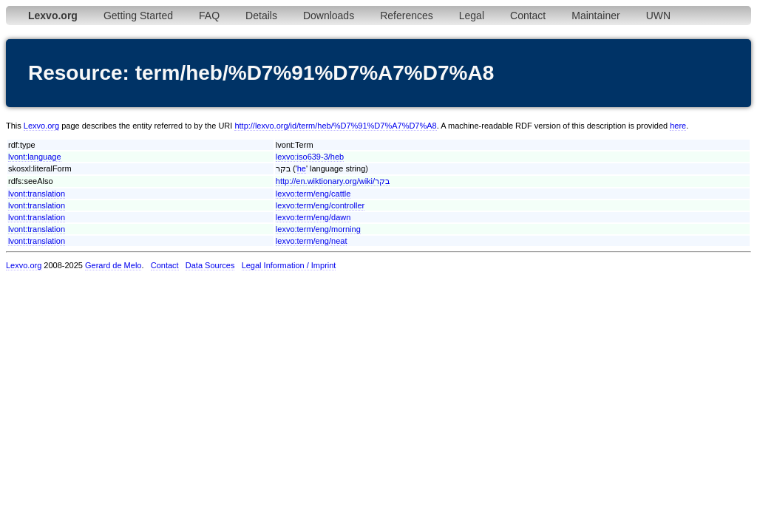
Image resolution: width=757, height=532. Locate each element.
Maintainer (595, 16)
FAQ (209, 16)
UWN (658, 16)
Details (261, 16)
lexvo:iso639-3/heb (310, 157)
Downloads (329, 16)
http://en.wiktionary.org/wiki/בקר (333, 181)
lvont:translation (37, 194)
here (678, 126)
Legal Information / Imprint (289, 265)
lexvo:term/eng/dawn (313, 217)
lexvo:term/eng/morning (318, 229)
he (302, 168)
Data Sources (210, 265)
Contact (528, 16)
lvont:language (35, 157)
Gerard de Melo (113, 265)
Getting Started (138, 16)
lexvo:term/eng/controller (320, 205)
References (407, 16)
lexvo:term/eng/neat (312, 241)
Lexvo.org (41, 126)
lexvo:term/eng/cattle (313, 194)
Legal (472, 16)
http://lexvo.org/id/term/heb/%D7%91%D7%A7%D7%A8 (335, 126)
